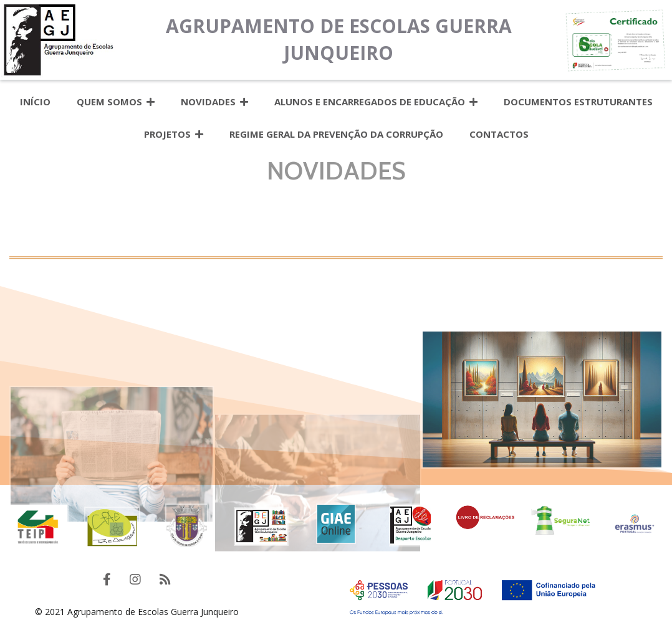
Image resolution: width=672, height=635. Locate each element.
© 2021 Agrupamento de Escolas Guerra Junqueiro (137, 612)
